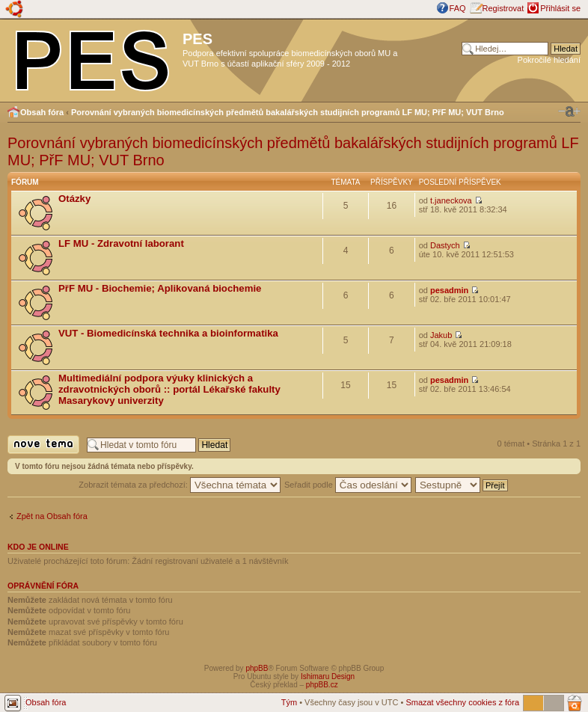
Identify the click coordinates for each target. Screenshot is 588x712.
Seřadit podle (348, 485)
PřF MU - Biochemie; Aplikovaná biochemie (160, 288)
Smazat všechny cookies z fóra (462, 702)
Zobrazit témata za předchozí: (180, 485)
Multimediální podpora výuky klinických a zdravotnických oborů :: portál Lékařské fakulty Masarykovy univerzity (169, 389)
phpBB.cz (322, 685)
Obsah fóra (42, 112)
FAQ (458, 8)
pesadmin (449, 290)
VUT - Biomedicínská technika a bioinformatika (168, 333)
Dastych (445, 245)
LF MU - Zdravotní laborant (121, 243)
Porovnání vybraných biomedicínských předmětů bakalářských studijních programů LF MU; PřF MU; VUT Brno (288, 112)
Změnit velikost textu (569, 111)
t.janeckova (451, 200)
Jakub (441, 335)
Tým (289, 702)
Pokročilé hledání (549, 60)
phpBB (257, 668)
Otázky (74, 199)
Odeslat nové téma (43, 445)
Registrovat (503, 8)
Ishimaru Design (328, 676)
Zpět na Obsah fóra (52, 516)
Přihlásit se (560, 8)
